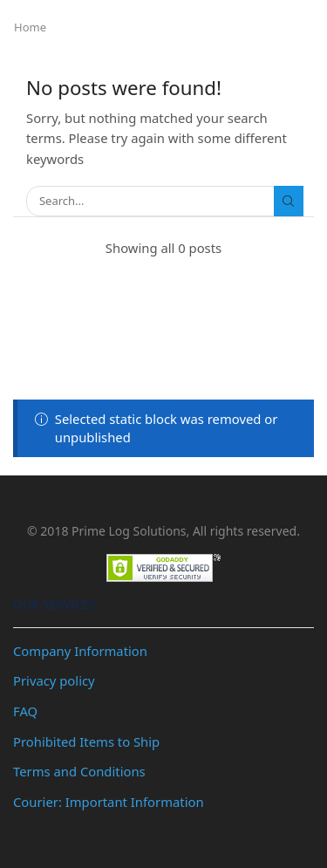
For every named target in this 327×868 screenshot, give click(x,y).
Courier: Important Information (109, 802)
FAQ (25, 711)
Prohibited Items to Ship (86, 742)
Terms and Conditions (79, 771)
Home (30, 27)
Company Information (80, 651)
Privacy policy (54, 680)
